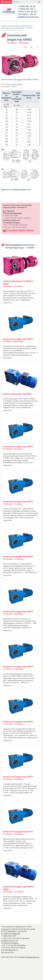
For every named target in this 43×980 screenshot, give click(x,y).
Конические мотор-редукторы (20, 26)
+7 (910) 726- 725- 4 (26, 9)
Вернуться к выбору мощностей (16, 190)
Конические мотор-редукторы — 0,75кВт (17, 28)
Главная (4, 26)
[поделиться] (25, 47)
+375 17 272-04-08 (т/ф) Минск (15, 225)
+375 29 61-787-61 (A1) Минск (15, 227)
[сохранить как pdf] (37, 47)
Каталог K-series (10, 87)
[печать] (31, 47)
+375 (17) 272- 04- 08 (27, 12)
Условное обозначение (13, 84)
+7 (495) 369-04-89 (10, 216)
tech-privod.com (7, 952)
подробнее (7, 303)
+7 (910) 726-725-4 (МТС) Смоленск (17, 218)
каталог (6, 2)
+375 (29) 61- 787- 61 (27, 14)
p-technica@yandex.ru (10, 950)
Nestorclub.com (34, 957)
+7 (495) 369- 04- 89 (26, 6)
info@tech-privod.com (28, 17)
